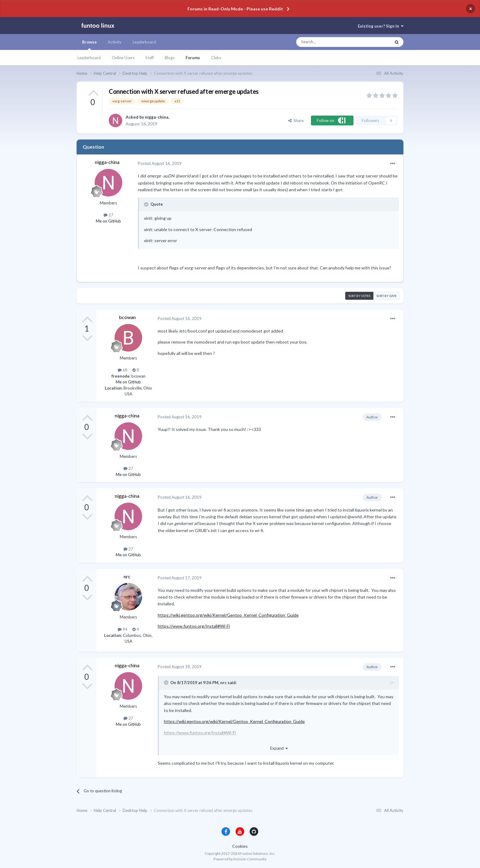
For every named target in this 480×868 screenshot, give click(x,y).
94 (123, 629)
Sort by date (387, 296)
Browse (89, 45)
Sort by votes (359, 296)
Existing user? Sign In (381, 26)
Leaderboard (89, 58)
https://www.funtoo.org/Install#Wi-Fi (194, 626)
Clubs (216, 58)
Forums (193, 58)
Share (296, 120)
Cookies (240, 846)
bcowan (127, 317)
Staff (150, 58)
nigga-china (157, 117)
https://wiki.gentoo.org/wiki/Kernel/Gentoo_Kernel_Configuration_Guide (228, 615)
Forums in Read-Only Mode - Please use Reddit (235, 9)
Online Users (123, 58)
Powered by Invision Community (240, 859)
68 (123, 370)
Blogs (170, 58)
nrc (127, 576)
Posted (160, 163)
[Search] (331, 42)
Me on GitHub (108, 221)
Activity (115, 42)
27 (108, 215)
